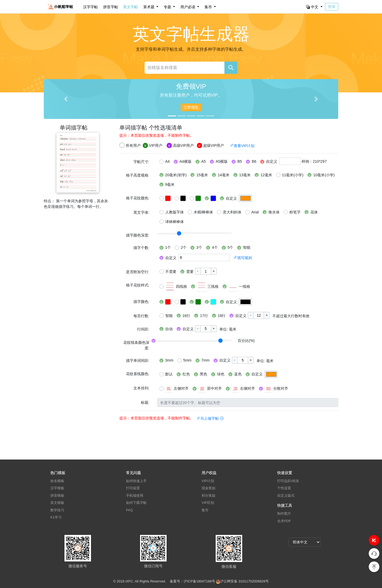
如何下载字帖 (136, 503)
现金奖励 (209, 488)
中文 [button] (313, 7)
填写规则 (243, 258)
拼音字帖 (111, 7)
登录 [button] (332, 7)
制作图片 (284, 514)
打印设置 (133, 488)
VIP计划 (208, 481)
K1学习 (56, 517)
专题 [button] (168, 7)
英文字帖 (131, 7)
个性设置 (284, 488)
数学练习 (57, 510)
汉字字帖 (90, 7)
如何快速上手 (136, 481)
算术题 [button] (149, 7)
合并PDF (284, 521)
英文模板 (57, 503)
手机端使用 (135, 495)
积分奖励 (209, 495)
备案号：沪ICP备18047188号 (192, 581)
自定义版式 (286, 495)
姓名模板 (57, 481)
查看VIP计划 (242, 146)
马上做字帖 (210, 418)
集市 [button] (209, 7)
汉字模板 (57, 488)
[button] (374, 540)
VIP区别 (208, 503)
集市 (205, 510)
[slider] (179, 233)
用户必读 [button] (188, 7)
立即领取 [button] (191, 107)
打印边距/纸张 (288, 481)
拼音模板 (57, 495)
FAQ (129, 510)
